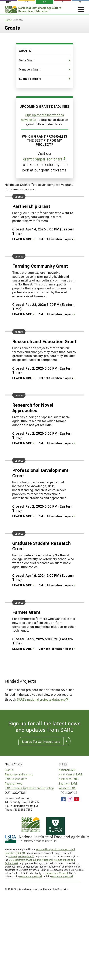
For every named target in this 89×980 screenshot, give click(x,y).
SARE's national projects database (41, 699)
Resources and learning (19, 774)
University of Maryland (20, 856)
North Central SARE (70, 774)
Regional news (14, 783)
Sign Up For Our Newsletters (41, 742)
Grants (9, 770)
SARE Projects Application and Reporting (29, 788)
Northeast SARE (69, 779)
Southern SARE (68, 783)
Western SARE (68, 788)
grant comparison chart (43, 159)
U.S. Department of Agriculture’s (25, 860)
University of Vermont (57, 873)
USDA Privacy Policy (30, 876)
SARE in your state (16, 779)
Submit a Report (30, 79)
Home (8, 20)
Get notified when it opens (56, 239)
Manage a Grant (30, 69)
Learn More (22, 239)
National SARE (67, 770)
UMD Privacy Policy (61, 876)
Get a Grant (27, 60)
